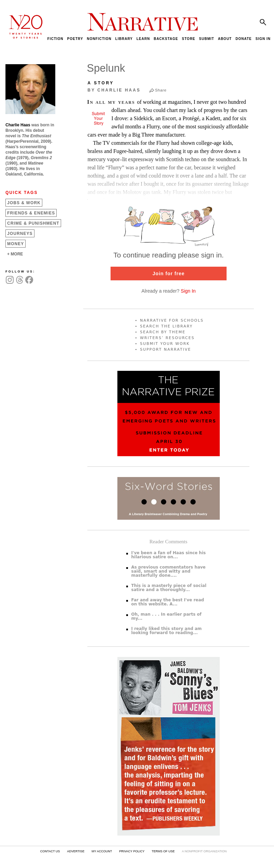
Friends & (31, 213)
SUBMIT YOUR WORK (165, 344)
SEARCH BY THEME (163, 332)
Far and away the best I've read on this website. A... (168, 602)
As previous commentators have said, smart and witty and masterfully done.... (169, 571)
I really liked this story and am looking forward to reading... (167, 631)
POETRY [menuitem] (75, 39)
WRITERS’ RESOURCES (167, 338)
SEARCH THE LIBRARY (166, 326)
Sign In (188, 291)
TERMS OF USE (163, 851)
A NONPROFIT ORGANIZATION (204, 851)
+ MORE (15, 254)
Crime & (33, 223)
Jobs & (24, 203)
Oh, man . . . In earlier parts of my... (167, 616)
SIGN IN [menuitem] (263, 39)
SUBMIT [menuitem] (206, 39)
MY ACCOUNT (102, 851)
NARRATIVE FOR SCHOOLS (172, 320)
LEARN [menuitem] (143, 39)
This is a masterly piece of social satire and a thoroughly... (169, 588)
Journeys (20, 234)
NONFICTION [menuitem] (99, 39)
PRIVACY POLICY (132, 851)
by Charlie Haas (114, 90)
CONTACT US (50, 851)
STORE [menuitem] (189, 39)
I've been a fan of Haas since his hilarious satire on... (169, 555)
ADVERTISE (76, 851)
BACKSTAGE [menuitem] (166, 39)
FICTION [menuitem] (55, 39)
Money (16, 244)
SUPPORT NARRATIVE (165, 349)
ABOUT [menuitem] (225, 39)
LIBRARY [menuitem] (124, 39)
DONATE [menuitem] (243, 39)
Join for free (169, 274)
